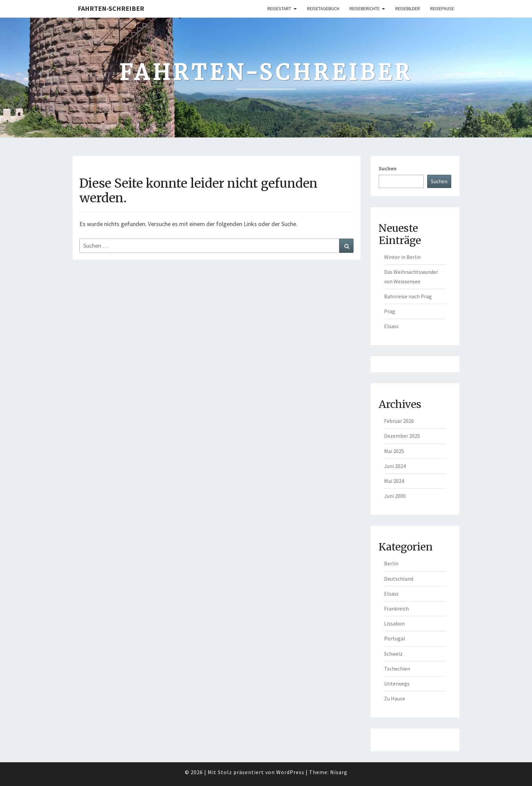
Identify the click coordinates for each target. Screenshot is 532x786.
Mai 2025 (394, 451)
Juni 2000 (395, 496)
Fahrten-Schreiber (111, 8)
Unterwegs (397, 684)
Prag (390, 311)
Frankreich (396, 609)
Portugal (395, 638)
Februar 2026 (399, 421)
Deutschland (399, 579)
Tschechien (397, 669)
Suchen (388, 168)
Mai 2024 (394, 481)
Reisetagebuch (323, 8)
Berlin (391, 563)
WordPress (290, 772)
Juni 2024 (395, 466)
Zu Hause (395, 698)
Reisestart (279, 8)
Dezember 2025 (402, 436)
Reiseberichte (365, 8)
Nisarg (339, 772)
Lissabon (394, 623)
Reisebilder (408, 8)
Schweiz (393, 654)
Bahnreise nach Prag (408, 296)
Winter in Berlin (402, 257)
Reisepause (442, 8)
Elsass (391, 326)
